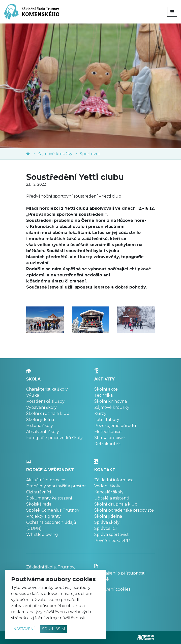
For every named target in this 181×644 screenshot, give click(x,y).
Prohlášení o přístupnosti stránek (125, 573)
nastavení (24, 629)
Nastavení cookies (112, 589)
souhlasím (54, 629)
